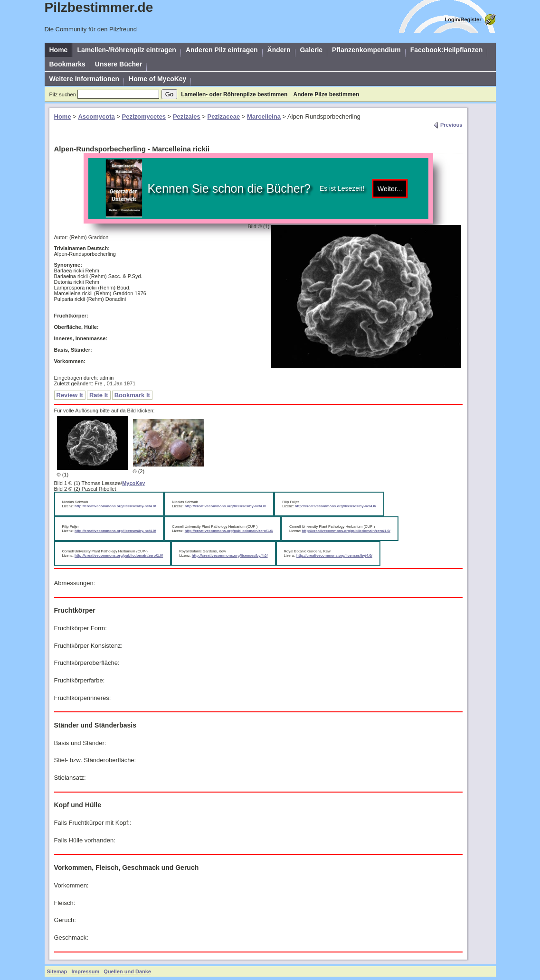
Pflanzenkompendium (366, 50)
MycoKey (133, 483)
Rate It (99, 395)
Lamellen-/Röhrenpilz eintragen (126, 50)
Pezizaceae (224, 117)
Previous (448, 125)
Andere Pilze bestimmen (327, 94)
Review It (70, 395)
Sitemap (57, 971)
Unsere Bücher (119, 64)
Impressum (85, 971)
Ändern (279, 50)
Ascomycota (96, 117)
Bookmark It (132, 395)
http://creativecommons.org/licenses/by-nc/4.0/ (115, 506)
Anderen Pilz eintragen (222, 50)
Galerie (311, 50)
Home (59, 50)
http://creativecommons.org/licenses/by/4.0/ (230, 555)
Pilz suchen (63, 94)
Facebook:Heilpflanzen (446, 50)
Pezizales (187, 117)
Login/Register (463, 19)
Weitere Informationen (85, 79)
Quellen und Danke (127, 971)
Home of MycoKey (157, 79)
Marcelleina (264, 117)
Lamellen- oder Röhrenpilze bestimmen (234, 94)
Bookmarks (67, 64)
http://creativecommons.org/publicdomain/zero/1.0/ (229, 531)
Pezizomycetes (144, 117)
